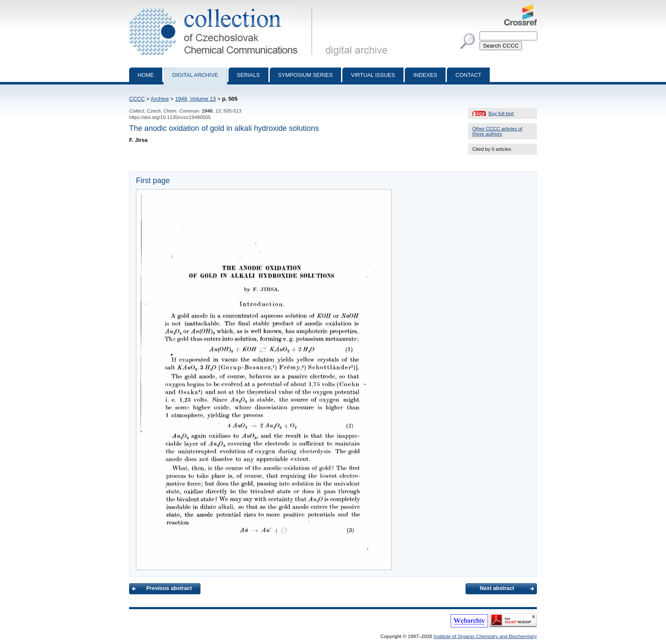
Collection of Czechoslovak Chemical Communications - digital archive (222, 8)
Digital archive (195, 75)
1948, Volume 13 (195, 99)
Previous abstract (169, 588)
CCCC (137, 99)
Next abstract (497, 588)
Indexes (425, 75)
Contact (468, 75)
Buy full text (501, 113)
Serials (248, 75)
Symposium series (306, 75)
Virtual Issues (373, 75)
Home (146, 75)
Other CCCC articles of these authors (497, 131)
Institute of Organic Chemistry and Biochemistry (485, 636)
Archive (160, 99)
